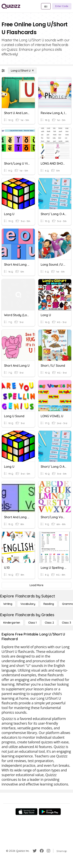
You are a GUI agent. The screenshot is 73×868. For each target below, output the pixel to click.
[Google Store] (50, 812)
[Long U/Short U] (22, 71)
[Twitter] (35, 851)
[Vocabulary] (28, 604)
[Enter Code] (62, 6)
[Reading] (49, 604)
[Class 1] (32, 623)
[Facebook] (42, 851)
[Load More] (36, 585)
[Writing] (8, 604)
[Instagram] (48, 851)
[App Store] (26, 812)
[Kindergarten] (12, 623)
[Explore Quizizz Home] (11, 6)
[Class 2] (49, 623)
